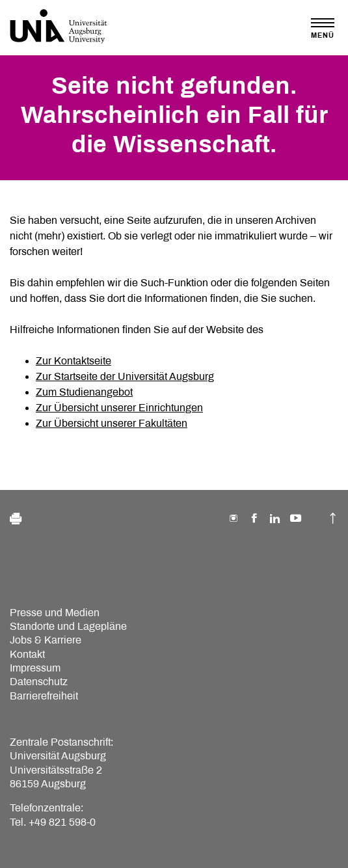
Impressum (35, 668)
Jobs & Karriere (46, 640)
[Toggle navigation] (323, 28)
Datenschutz (39, 682)
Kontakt (27, 654)
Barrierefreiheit (44, 696)
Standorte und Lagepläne (68, 626)
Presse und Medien (55, 613)
